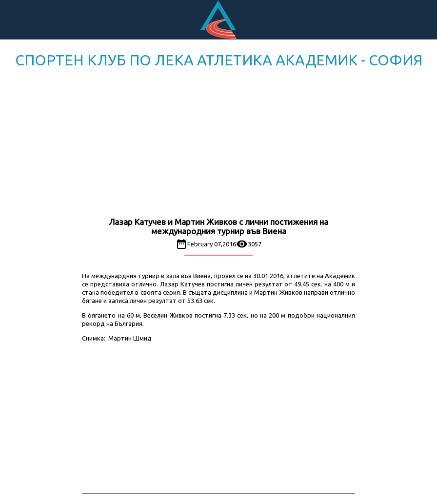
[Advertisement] (218, 144)
